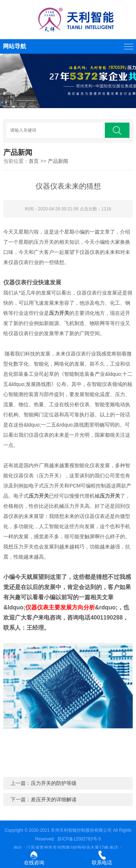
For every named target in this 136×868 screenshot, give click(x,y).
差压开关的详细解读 (54, 799)
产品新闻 (58, 161)
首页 (34, 161)
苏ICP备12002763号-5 (79, 839)
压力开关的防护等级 (54, 783)
